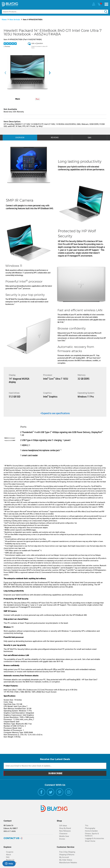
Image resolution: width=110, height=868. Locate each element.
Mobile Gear (64, 836)
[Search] (55, 12)
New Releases (65, 831)
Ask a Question (37, 43)
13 (4, 543)
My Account (64, 857)
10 (4, 534)
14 (4, 545)
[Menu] (106, 4)
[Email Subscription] (55, 766)
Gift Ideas (63, 826)
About (8, 855)
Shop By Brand (65, 828)
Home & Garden (91, 831)
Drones (62, 839)
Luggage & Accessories (94, 838)
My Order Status (66, 860)
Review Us (10, 860)
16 (4, 552)
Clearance (63, 834)
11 (4, 538)
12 (4, 541)
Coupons (10, 852)
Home (4, 20)
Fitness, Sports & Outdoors (92, 835)
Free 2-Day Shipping (67, 852)
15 (61, 450)
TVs (87, 826)
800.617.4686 (10, 831)
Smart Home (90, 841)
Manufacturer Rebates (68, 863)
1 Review (7, 46)
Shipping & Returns (67, 855)
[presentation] (5, 73)
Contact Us (11, 838)
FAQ (8, 857)
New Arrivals (15, 20)
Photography (90, 828)
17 (4, 555)
